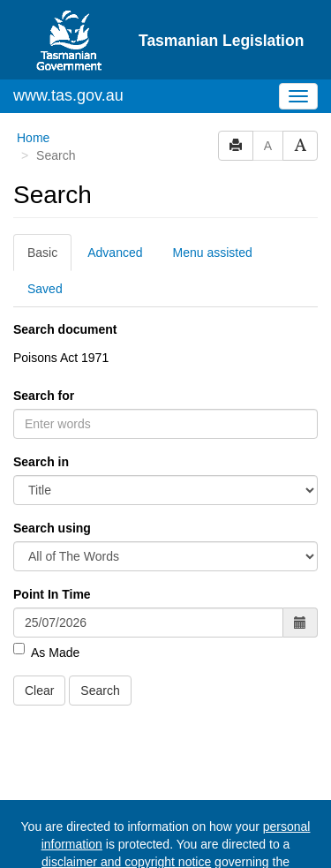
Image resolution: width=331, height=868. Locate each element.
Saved (45, 289)
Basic (42, 253)
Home (33, 138)
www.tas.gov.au (68, 95)
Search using (52, 528)
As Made (46, 652)
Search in (41, 462)
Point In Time (52, 594)
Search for (44, 396)
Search (100, 691)
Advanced (115, 253)
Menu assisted (213, 253)
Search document (65, 329)
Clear (39, 691)
